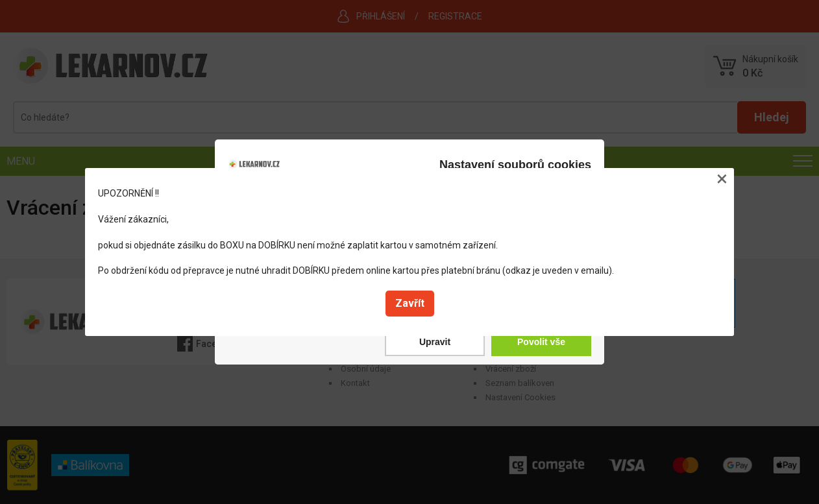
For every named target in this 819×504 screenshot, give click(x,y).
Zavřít (410, 303)
